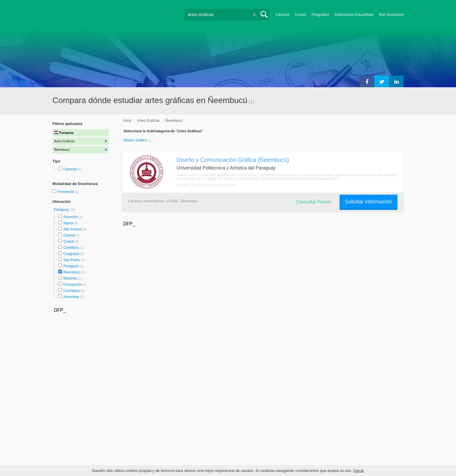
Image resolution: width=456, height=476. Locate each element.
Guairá (68, 242)
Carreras (282, 15)
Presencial (66, 192)
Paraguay (62, 210)
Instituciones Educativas (354, 15)
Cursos (300, 15)
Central (69, 235)
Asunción (70, 217)
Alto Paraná (72, 229)
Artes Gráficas (148, 121)
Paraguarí (71, 266)
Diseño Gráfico (136, 140)
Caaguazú (71, 254)
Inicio (127, 121)
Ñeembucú (72, 272)
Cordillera (71, 248)
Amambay (71, 297)
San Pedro (72, 260)
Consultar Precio (313, 202)
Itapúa (68, 223)
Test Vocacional (391, 15)
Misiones (70, 278)
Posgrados (320, 15)
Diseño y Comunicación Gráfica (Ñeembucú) (233, 160)
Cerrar (359, 471)
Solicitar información (368, 202)
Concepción (72, 285)
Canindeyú (72, 291)
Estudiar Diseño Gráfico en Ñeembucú (206, 185)
